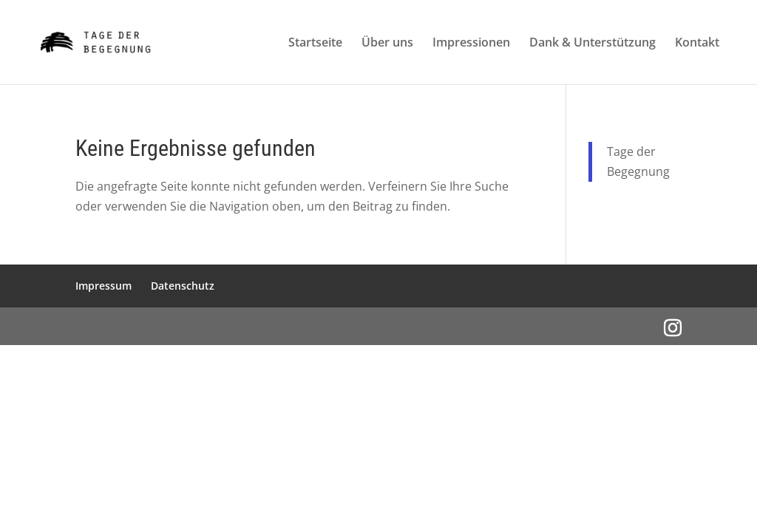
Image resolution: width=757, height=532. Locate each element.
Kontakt (697, 44)
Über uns (387, 44)
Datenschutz (183, 286)
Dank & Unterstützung (593, 44)
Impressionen (471, 44)
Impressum (103, 286)
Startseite (315, 44)
